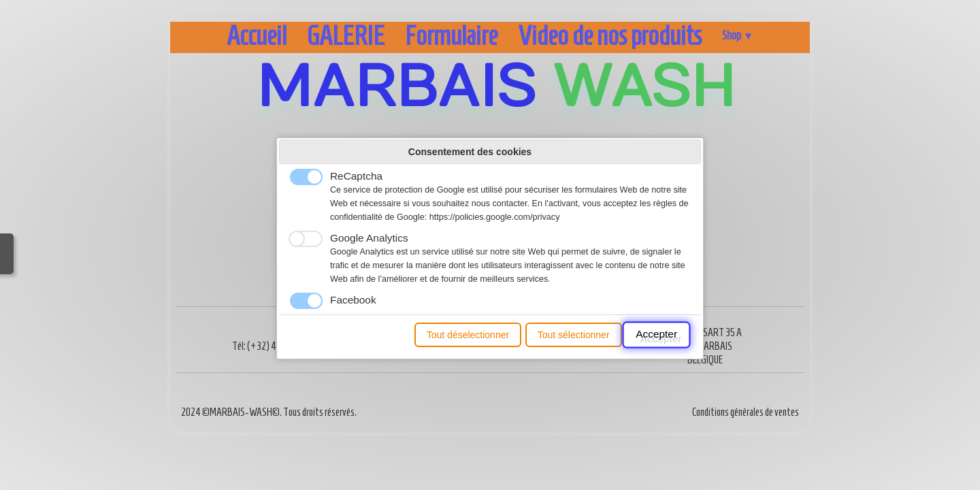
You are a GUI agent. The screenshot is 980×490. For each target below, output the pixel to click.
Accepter (656, 335)
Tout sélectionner (574, 335)
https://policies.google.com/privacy (495, 217)
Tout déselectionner (468, 335)
